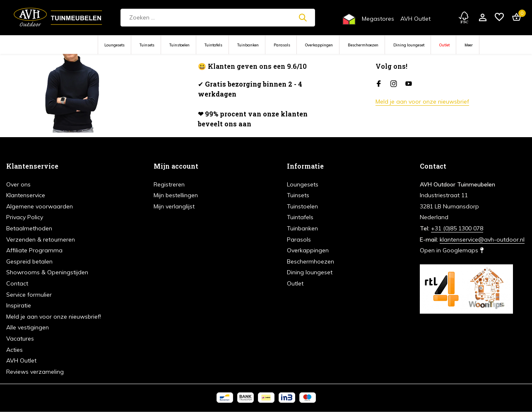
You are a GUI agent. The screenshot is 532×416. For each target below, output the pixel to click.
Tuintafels (213, 45)
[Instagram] (394, 84)
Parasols (282, 45)
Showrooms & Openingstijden (47, 272)
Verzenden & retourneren (41, 239)
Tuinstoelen (179, 45)
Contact (17, 283)
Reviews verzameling (35, 372)
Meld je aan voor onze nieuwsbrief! (54, 317)
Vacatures (20, 339)
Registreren (169, 184)
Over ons (18, 184)
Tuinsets (147, 45)
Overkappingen (319, 45)
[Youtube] (409, 84)
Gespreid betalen (29, 261)
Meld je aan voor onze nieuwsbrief (422, 102)
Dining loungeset (409, 45)
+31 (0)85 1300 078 (457, 228)
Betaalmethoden (29, 228)
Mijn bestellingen (176, 195)
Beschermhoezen (363, 45)
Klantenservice (26, 195)
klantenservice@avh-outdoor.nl (482, 239)
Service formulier (29, 295)
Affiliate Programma (34, 250)
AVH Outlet (415, 19)
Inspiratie (19, 305)
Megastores (378, 19)
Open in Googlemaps (452, 250)
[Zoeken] (218, 18)
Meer (469, 45)
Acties (14, 350)
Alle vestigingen (28, 327)
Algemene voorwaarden (40, 206)
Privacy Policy (25, 217)
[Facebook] (379, 84)
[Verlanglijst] (499, 18)
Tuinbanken (248, 45)
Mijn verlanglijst (174, 206)
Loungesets (114, 45)
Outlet (444, 45)
